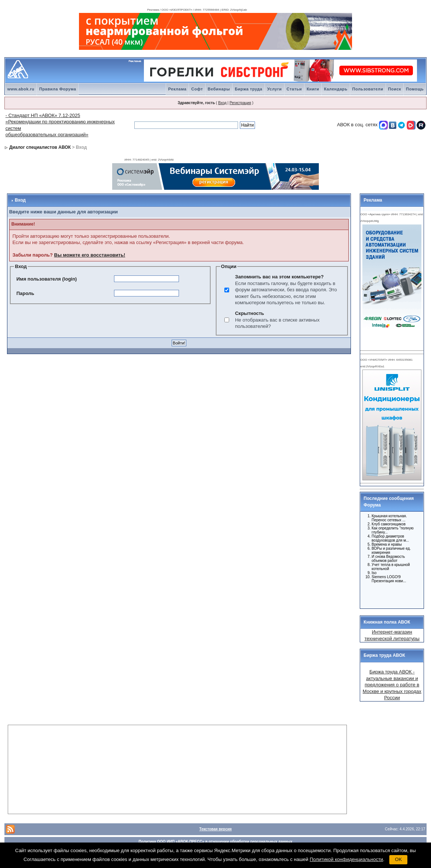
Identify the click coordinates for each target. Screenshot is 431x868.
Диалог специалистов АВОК (40, 147)
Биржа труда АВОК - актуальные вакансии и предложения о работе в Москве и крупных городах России (392, 685)
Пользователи (368, 89)
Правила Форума (58, 89)
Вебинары (219, 89)
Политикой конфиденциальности (346, 859)
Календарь (336, 89)
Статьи (294, 89)
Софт (197, 89)
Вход (222, 103)
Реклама (177, 89)
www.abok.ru (21, 89)
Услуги (275, 89)
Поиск (395, 89)
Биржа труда (249, 89)
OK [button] (398, 859)
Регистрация (240, 103)
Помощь (415, 89)
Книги (313, 89)
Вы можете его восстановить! (90, 255)
